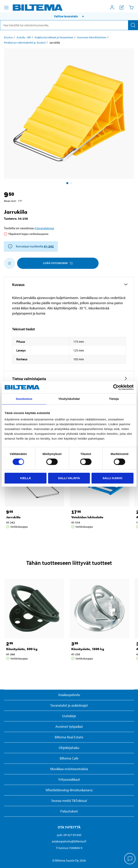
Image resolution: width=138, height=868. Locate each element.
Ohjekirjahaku (69, 748)
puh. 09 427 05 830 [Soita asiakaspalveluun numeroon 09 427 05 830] (69, 835)
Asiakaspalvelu (69, 695)
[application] (130, 859)
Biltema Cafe (69, 758)
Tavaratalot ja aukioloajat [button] (69, 705)
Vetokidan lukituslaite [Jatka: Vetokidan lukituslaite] (87, 517)
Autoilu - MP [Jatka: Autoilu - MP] (24, 37)
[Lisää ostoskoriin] (10, 263)
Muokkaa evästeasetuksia (69, 769)
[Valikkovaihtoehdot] (6, 8)
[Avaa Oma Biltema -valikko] (112, 7)
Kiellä (25, 478)
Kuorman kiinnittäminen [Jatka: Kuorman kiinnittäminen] (92, 37)
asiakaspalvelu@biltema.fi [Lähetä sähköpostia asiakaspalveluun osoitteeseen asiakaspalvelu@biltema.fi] (69, 841)
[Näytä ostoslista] (122, 7)
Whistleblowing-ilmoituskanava (69, 790)
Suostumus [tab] (24, 399)
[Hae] (133, 25)
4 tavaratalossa (44, 228)
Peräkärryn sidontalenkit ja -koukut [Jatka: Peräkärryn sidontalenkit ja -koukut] (25, 43)
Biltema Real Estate (69, 737)
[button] (69, 16)
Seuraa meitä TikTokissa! (69, 801)
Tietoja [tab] (114, 399)
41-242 (49, 246)
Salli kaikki (112, 478)
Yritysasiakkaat (69, 779)
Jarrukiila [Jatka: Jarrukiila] (13, 517)
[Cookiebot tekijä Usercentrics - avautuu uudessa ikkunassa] (116, 387)
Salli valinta (69, 478)
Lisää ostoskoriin (58, 263)
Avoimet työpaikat (69, 726)
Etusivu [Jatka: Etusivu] (8, 37)
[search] (69, 25)
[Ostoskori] (131, 7)
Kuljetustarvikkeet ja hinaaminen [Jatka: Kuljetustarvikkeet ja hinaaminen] (54, 37)
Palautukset (69, 811)
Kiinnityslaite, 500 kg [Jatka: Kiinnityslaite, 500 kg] (22, 649)
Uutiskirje (69, 716)
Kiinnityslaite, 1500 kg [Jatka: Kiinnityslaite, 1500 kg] (88, 649)
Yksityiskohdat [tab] (69, 399)
